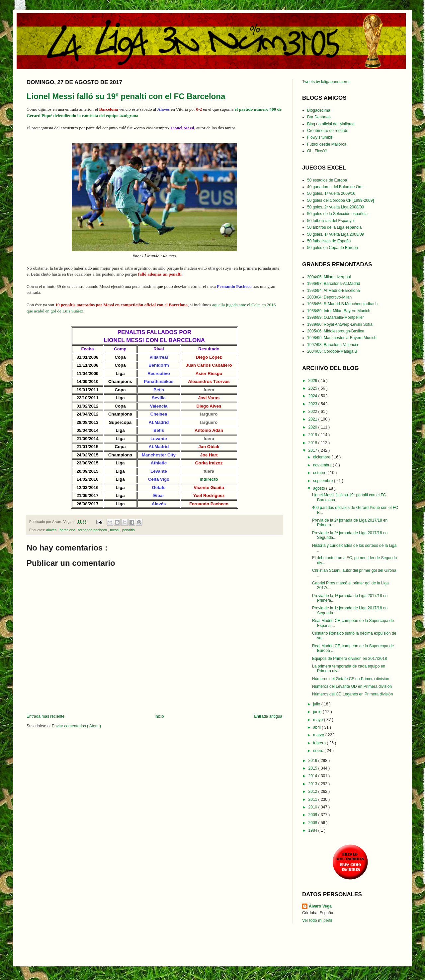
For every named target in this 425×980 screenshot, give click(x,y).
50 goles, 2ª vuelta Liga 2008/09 (336, 207)
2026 (313, 381)
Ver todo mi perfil (317, 920)
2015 (313, 768)
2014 (313, 776)
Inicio (159, 716)
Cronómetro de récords (328, 131)
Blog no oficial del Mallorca (331, 124)
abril (317, 727)
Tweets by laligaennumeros (326, 82)
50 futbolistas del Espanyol (331, 221)
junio (318, 712)
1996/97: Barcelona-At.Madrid (334, 284)
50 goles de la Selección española (337, 214)
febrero (320, 743)
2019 (313, 435)
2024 (313, 396)
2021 (313, 419)
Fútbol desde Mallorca (327, 144)
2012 (313, 792)
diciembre (322, 457)
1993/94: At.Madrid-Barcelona (334, 291)
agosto (320, 488)
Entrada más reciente (45, 716)
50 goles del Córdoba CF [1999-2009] (340, 200)
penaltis (128, 530)
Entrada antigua (268, 716)
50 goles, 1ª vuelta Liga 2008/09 (336, 234)
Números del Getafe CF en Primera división (351, 679)
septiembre (324, 481)
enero (319, 751)
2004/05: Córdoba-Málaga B (332, 351)
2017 (313, 450)
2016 (313, 761)
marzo (319, 735)
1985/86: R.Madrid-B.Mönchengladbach (342, 304)
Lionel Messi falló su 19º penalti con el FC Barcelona (126, 96)
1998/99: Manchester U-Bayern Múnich (342, 338)
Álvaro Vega (320, 906)
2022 (313, 412)
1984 (313, 830)
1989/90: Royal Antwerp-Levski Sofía (340, 324)
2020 (313, 427)
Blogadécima (319, 110)
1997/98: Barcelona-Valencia (333, 345)
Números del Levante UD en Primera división (352, 686)
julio (317, 704)
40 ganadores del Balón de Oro (335, 187)
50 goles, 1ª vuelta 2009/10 (331, 193)
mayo (319, 720)
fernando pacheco (93, 530)
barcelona (68, 530)
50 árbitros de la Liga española (334, 227)
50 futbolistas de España (329, 241)
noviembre (323, 465)
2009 (313, 815)
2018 (313, 443)
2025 (313, 388)
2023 (313, 404)
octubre (320, 473)
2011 (313, 799)
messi (115, 530)
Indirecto (209, 479)
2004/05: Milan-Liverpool (329, 277)
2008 (313, 823)
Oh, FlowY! (317, 151)
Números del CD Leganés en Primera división (352, 694)
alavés (52, 530)
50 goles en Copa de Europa (333, 248)
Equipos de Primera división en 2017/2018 (349, 659)
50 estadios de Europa (327, 180)
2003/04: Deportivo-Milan (329, 297)
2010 (313, 807)
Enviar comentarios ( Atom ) (76, 726)
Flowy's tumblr (320, 137)
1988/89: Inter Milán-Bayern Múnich (339, 311)
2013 (313, 784)
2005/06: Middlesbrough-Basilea (336, 331)
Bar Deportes (319, 117)
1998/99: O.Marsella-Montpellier (336, 317)
